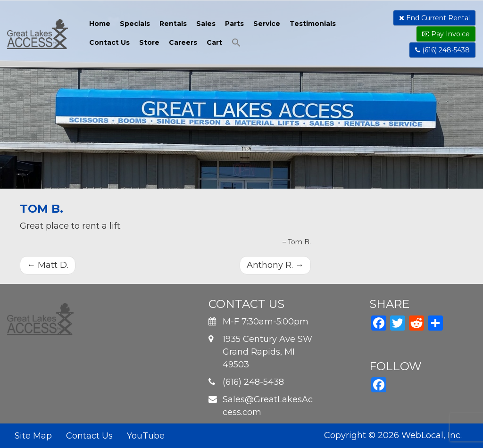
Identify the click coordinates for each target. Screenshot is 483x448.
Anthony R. (275, 265)
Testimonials (313, 24)
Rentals (173, 24)
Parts (234, 24)
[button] (236, 44)
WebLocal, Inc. (432, 435)
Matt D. (48, 265)
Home (100, 24)
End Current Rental (434, 18)
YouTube (146, 436)
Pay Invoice (446, 34)
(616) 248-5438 (442, 50)
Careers (183, 42)
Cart (214, 42)
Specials (135, 24)
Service (267, 24)
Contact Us (109, 42)
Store (149, 42)
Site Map (33, 436)
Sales (206, 24)
